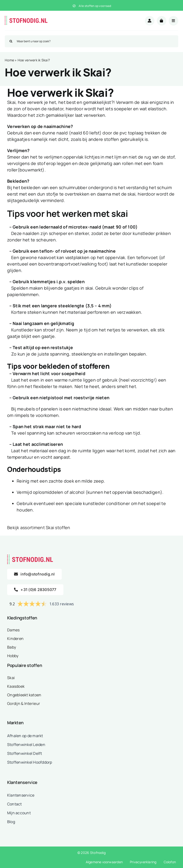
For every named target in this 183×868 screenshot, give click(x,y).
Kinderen (15, 639)
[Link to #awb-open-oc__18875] (173, 21)
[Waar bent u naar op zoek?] (91, 41)
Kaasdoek (16, 686)
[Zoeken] (11, 41)
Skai (11, 678)
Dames (13, 630)
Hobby (13, 656)
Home (9, 60)
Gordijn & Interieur (24, 703)
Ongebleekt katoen (24, 695)
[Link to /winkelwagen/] (162, 21)
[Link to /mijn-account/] (150, 21)
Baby (12, 647)
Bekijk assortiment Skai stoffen (39, 527)
